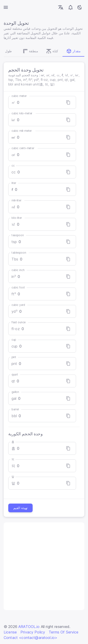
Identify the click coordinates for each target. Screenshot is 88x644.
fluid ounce (18, 322)
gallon (15, 392)
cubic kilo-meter (22, 113)
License (10, 632)
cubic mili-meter (22, 131)
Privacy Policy (33, 632)
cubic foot (18, 287)
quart (15, 374)
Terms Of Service (64, 632)
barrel (15, 409)
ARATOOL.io (29, 627)
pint (14, 357)
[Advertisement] (44, 566)
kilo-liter (17, 218)
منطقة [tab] (30, 51)
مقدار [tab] (73, 51)
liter (14, 183)
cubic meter (19, 96)
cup (14, 340)
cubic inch (18, 270)
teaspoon (18, 235)
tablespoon (19, 253)
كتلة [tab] (52, 51)
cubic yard (18, 305)
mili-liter (16, 200)
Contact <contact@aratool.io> (30, 638)
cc (13, 166)
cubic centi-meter (23, 148)
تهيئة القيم (20, 508)
